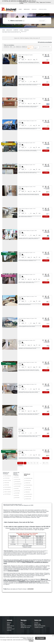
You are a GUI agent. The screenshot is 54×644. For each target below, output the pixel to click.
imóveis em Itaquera (13, 571)
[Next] (15, 59)
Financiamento (32, 2)
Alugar (8, 624)
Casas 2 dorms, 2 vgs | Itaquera (8, 480)
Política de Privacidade (40, 626)
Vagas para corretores (26, 626)
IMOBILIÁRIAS (34, 9)
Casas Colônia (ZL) (17, 488)
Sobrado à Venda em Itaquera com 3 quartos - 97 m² (27, 275)
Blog (38, 2)
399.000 (47, 364)
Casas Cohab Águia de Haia (18, 482)
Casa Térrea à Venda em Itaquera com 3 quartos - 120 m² (28, 362)
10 (44, 463)
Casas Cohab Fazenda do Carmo (18, 484)
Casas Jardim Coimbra (17, 498)
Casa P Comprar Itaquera (7, 478)
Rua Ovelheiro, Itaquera (28, 487)
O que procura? (11, 629)
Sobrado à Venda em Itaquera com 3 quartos (26, 55)
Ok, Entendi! (40, 638)
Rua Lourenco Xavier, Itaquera (28, 497)
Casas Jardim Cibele (17, 495)
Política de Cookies (31, 641)
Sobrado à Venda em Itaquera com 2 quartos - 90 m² (27, 165)
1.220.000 (46, 210)
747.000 (47, 188)
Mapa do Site (38, 624)
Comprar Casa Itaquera (7, 483)
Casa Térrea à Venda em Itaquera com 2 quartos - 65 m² (27, 121)
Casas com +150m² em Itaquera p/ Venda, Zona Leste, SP (27, 38)
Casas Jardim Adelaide (17, 493)
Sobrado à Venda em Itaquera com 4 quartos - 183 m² (27, 99)
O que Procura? (23, 2)
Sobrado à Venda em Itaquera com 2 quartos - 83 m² (27, 143)
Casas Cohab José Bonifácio (18, 486)
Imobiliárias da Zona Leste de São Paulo (30, 582)
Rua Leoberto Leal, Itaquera (28, 499)
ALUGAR (20, 9)
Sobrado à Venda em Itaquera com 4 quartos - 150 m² (27, 209)
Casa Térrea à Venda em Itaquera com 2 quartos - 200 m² (28, 231)
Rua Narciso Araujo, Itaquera (28, 490)
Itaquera (20, 56)
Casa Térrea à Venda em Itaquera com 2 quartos (26, 428)
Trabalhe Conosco (39, 627)
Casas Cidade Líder (17, 477)
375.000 (47, 122)
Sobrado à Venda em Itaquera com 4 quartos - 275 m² (27, 450)
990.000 (47, 57)
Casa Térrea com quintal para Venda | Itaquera (9, 487)
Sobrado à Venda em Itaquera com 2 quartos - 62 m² (27, 340)
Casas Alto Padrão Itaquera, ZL (8, 490)
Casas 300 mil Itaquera (7, 485)
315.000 (47, 386)
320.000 (47, 254)
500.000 (47, 232)
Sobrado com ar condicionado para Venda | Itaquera (9, 492)
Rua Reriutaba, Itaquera (28, 483)
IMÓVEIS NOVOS (27, 9)
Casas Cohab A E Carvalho (18, 479)
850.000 (47, 79)
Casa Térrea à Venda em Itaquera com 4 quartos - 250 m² (28, 319)
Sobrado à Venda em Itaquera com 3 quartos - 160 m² (27, 187)
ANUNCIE (14, 10)
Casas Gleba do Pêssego (17, 491)
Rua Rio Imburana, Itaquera (28, 481)
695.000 (47, 100)
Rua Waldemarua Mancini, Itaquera (29, 478)
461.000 (47, 408)
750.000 (47, 298)
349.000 (47, 276)
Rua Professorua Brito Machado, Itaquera (30, 485)
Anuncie (23, 624)
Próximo (20, 466)
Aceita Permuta (36, 48)
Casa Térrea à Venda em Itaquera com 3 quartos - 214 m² (28, 297)
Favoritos (9, 630)
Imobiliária (9, 627)
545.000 (47, 166)
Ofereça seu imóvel (25, 627)
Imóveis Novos (30, 48)
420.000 (47, 144)
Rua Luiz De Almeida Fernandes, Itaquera (30, 494)
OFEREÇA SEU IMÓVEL (43, 9)
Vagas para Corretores (45, 2)
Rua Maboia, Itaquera (28, 492)
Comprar (9, 623)
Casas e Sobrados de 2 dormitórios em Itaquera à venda (18, 561)
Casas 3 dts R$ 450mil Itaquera (8, 494)
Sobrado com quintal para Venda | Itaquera (9, 476)
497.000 (47, 452)
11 (47, 463)
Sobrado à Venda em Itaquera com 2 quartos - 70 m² (27, 253)
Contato (21, 3)
